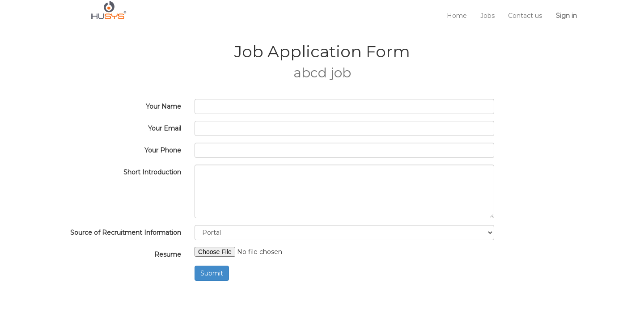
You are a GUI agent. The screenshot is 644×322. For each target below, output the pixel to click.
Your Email (165, 128)
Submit (212, 273)
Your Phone (163, 150)
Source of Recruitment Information (126, 233)
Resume (168, 254)
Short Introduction (152, 172)
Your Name (163, 106)
